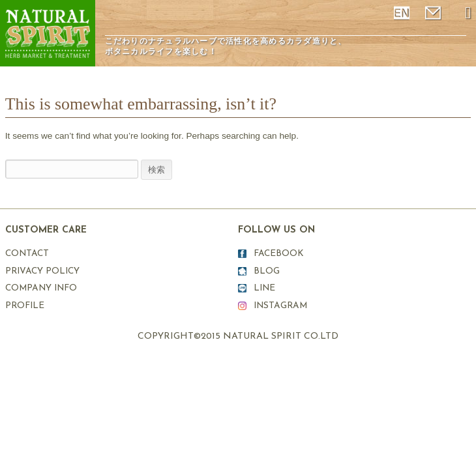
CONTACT (27, 254)
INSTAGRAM (280, 306)
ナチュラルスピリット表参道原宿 (48, 33)
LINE (264, 288)
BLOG (267, 271)
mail (434, 13)
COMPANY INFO (41, 288)
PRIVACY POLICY (42, 271)
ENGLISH (403, 13)
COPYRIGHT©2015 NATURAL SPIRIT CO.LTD (238, 336)
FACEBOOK (279, 254)
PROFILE (25, 306)
